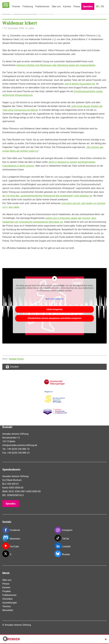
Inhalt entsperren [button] (54, 309)
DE (97, 6)
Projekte (6, 591)
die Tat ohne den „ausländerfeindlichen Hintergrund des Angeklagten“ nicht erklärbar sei (47, 196)
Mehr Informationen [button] (54, 299)
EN (102, 6)
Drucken (12, 367)
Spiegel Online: (16, 359)
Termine (6, 606)
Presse (77, 6)
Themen (16, 6)
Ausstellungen (10, 603)
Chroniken (8, 599)
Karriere (67, 6)
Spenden (88, 6)
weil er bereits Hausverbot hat (80, 84)
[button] (5, 639)
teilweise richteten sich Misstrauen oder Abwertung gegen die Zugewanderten (56, 65)
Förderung (28, 6)
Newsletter (8, 610)
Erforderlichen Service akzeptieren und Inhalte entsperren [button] (55, 318)
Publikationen (42, 6)
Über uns (56, 6)
